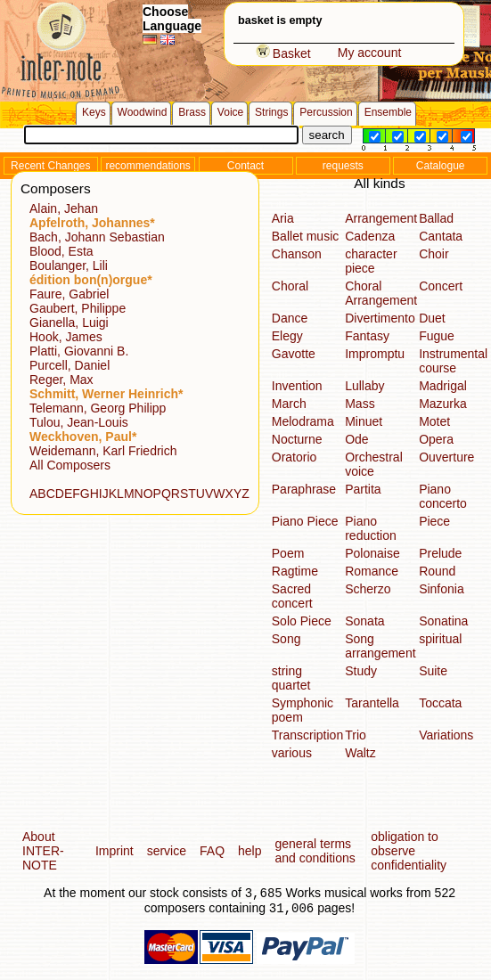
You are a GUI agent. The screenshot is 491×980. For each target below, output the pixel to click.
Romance (372, 571)
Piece (434, 521)
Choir (434, 254)
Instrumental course (453, 361)
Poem (288, 553)
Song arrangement (380, 646)
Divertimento (380, 318)
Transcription (307, 735)
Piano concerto (443, 496)
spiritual (440, 639)
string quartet (291, 678)
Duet (432, 318)
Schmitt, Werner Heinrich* (106, 394)
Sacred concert (292, 596)
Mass (360, 404)
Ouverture (446, 457)
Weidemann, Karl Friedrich (103, 451)
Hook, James (66, 337)
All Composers (70, 465)
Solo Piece (302, 621)
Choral (290, 286)
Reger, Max (61, 380)
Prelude (440, 553)
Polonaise (372, 553)
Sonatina (443, 621)
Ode (356, 439)
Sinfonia (442, 589)
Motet (434, 421)
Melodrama (303, 421)
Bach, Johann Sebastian (97, 237)
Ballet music (305, 236)
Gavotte (294, 354)
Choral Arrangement (381, 293)
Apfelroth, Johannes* (92, 223)
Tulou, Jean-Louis (79, 422)
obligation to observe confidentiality (409, 851)
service (167, 851)
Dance (290, 318)
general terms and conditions (315, 851)
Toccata (440, 703)
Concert (441, 286)
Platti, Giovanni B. (79, 351)
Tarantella (372, 703)
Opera (436, 439)
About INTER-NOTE (43, 851)
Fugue (437, 336)
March (289, 404)
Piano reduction (371, 528)
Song (286, 639)
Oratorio (295, 457)
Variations (446, 735)
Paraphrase (304, 489)
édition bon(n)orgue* (91, 280)
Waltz (360, 753)
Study (361, 671)
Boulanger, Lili (69, 265)
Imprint (115, 851)
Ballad (436, 218)
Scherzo (368, 589)
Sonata (364, 621)
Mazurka (443, 404)
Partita (363, 489)
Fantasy (367, 336)
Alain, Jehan (64, 208)
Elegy (287, 336)
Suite (433, 671)
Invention (297, 386)
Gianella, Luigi (69, 323)
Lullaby (364, 386)
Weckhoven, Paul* (83, 437)
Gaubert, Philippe (78, 308)
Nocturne (297, 439)
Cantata (441, 236)
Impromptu (375, 354)
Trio (356, 735)
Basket (283, 53)
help (250, 851)
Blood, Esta (61, 251)
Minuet (364, 421)
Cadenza (370, 236)
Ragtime (295, 571)
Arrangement (381, 218)
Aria (283, 218)
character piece (371, 261)
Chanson (297, 254)
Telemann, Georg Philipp (98, 408)
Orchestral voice (374, 464)
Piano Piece (305, 521)
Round (437, 571)
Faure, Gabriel (69, 294)
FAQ (212, 851)
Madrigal (443, 386)
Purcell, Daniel (70, 365)
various (292, 753)
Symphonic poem (303, 710)
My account (370, 53)
